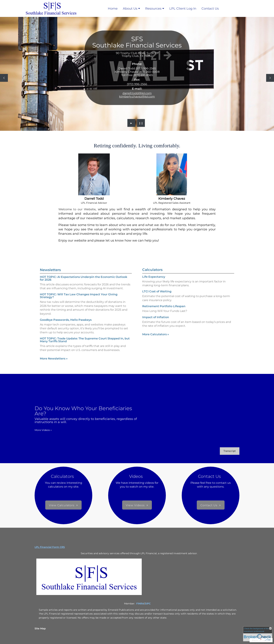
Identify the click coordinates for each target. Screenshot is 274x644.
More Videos (37, 430)
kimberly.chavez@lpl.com (137, 97)
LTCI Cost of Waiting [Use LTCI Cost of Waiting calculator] (157, 298)
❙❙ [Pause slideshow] (141, 123)
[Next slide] (270, 78)
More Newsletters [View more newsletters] (54, 353)
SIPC (148, 604)
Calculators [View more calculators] (152, 276)
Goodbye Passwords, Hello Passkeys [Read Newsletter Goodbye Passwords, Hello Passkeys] (66, 314)
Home (113, 9)
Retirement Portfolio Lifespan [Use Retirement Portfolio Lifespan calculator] (164, 312)
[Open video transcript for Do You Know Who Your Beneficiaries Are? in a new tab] (224, 451)
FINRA (140, 604)
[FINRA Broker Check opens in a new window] (258, 634)
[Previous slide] (4, 78)
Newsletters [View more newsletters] (50, 264)
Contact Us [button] (162, 505)
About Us (130, 9)
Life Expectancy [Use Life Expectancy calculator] (154, 283)
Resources (153, 9)
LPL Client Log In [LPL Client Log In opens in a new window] (183, 9)
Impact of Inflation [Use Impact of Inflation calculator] (156, 323)
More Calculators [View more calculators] (156, 340)
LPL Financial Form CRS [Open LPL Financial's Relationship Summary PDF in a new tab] (50, 547)
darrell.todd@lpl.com (137, 93)
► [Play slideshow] (131, 123)
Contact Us (210, 9)
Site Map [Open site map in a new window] (40, 628)
